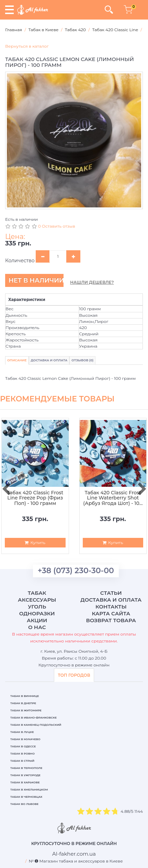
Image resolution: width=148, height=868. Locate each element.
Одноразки (37, 613)
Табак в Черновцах (26, 797)
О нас (37, 627)
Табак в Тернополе (26, 768)
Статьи (111, 593)
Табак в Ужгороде (25, 775)
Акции (37, 620)
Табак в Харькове (25, 782)
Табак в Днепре (23, 703)
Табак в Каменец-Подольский (36, 725)
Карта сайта (111, 613)
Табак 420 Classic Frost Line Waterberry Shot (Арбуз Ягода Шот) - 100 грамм (113, 498)
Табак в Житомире (26, 710)
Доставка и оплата (111, 600)
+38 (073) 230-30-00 (76, 571)
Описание (17, 360)
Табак (37, 593)
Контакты (111, 607)
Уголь (37, 607)
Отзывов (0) (82, 360)
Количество (20, 261)
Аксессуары (37, 600)
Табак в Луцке (22, 732)
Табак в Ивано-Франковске (33, 718)
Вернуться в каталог (27, 46)
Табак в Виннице (25, 696)
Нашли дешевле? (92, 282)
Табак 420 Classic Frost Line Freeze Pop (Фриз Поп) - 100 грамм (35, 498)
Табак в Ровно (22, 754)
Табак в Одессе (23, 746)
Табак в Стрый (22, 761)
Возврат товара (111, 620)
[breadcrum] (74, 854)
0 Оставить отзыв (57, 226)
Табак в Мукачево (25, 739)
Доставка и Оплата (49, 360)
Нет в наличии (36, 280)
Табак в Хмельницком (29, 789)
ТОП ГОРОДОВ (74, 675)
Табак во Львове (24, 804)
